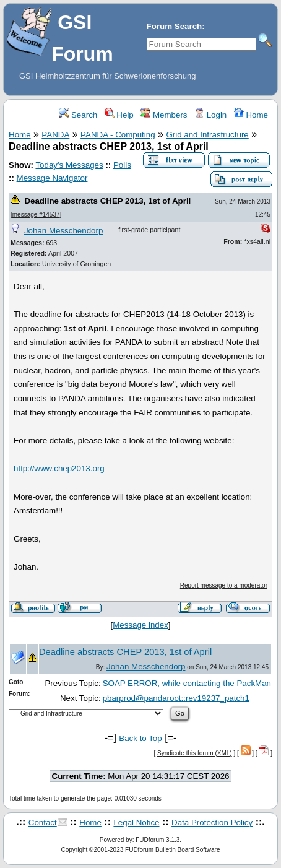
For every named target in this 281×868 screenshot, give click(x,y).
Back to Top (140, 738)
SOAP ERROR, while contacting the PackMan (187, 683)
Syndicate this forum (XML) (195, 753)
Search (78, 115)
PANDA (55, 135)
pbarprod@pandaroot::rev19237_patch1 (176, 698)
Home (251, 115)
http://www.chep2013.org (59, 468)
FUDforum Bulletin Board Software (172, 850)
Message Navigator (52, 178)
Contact (43, 822)
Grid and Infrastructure (207, 135)
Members (164, 115)
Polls (122, 165)
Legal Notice (136, 822)
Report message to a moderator (224, 585)
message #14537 (36, 215)
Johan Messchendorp (63, 231)
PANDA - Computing (118, 135)
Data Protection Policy (212, 822)
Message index (140, 625)
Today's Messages (69, 165)
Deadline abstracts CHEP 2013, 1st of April (107, 201)
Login (210, 115)
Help (119, 115)
